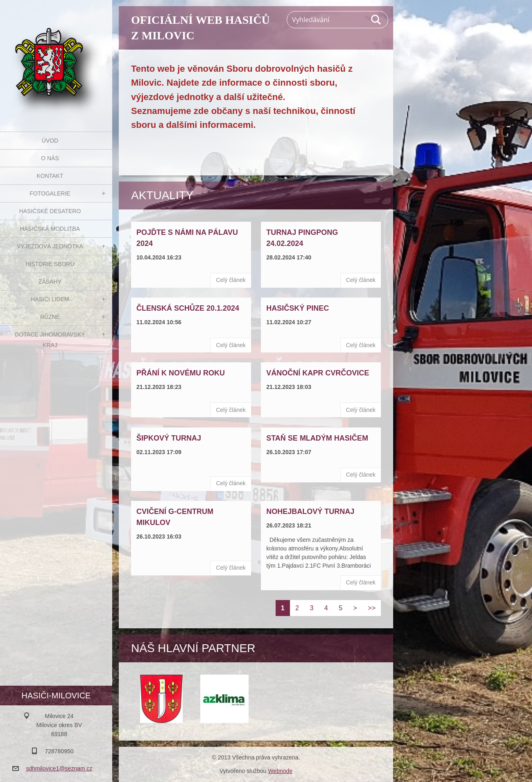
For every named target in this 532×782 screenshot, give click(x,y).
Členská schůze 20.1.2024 (188, 308)
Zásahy (50, 282)
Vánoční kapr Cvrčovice (318, 373)
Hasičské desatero (50, 211)
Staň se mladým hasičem (317, 438)
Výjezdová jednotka (50, 246)
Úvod (50, 141)
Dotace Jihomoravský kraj (50, 340)
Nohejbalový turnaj (310, 511)
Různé (50, 317)
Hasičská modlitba (50, 229)
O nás (50, 158)
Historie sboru (50, 264)
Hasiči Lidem (50, 299)
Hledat (376, 20)
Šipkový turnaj (169, 438)
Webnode (280, 771)
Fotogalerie (50, 193)
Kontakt (50, 176)
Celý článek (231, 280)
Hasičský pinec (298, 308)
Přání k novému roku (181, 373)
